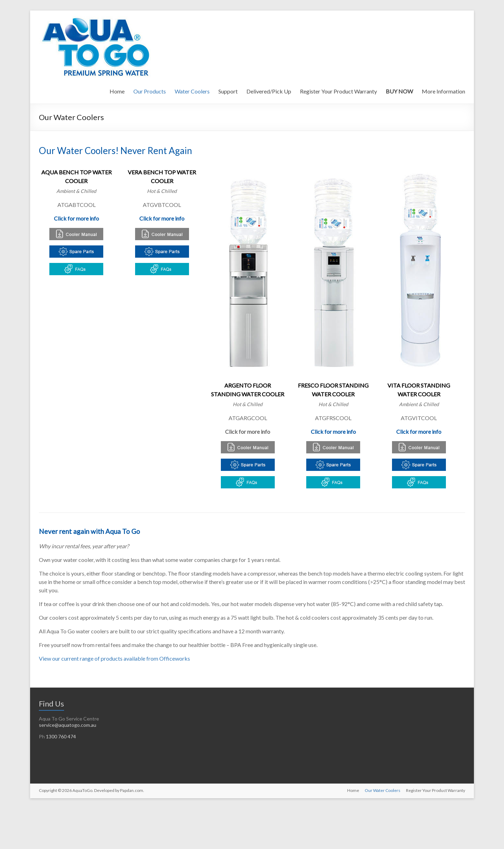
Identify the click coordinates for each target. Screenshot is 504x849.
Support (228, 91)
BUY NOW (399, 91)
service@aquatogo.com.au (68, 725)
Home (117, 91)
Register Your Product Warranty (338, 91)
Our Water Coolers (383, 790)
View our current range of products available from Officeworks (114, 658)
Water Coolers (192, 91)
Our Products (150, 91)
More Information (443, 91)
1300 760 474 (61, 736)
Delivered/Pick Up (269, 91)
